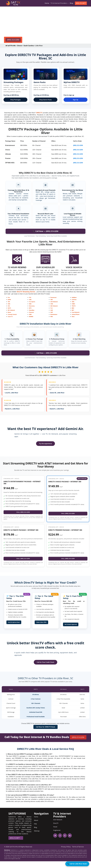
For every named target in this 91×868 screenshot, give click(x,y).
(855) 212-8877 (81, 3)
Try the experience (45, 444)
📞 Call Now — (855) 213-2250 (46, 353)
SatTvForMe (14, 853)
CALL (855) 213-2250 (23, 515)
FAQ (35, 831)
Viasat (55, 833)
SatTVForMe (11, 46)
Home (47, 3)
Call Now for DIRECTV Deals (46, 734)
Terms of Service (78, 853)
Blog (71, 3)
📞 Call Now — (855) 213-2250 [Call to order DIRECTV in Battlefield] (45, 231)
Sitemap (37, 838)
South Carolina (29, 46)
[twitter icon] (55, 842)
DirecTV (56, 830)
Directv (20, 46)
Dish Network (58, 826)
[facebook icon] (60, 842)
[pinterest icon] (69, 842)
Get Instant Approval (71, 631)
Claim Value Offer (41, 629)
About (36, 827)
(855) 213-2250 (13, 40)
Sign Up (76, 100)
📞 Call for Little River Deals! (77, 864)
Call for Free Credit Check (45, 669)
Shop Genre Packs (46, 100)
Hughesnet (57, 837)
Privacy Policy (66, 853)
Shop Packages (15, 100)
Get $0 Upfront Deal (14, 629)
